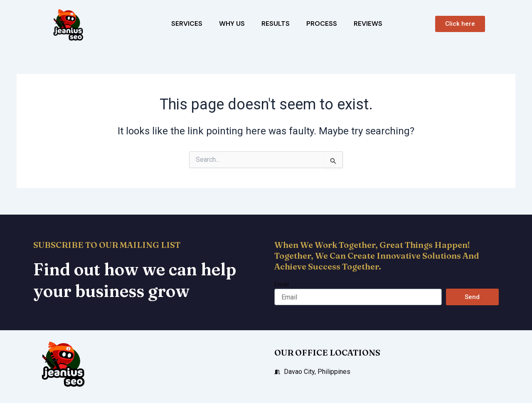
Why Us (232, 23)
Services (187, 23)
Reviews (368, 23)
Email (282, 284)
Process (322, 23)
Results (276, 23)
